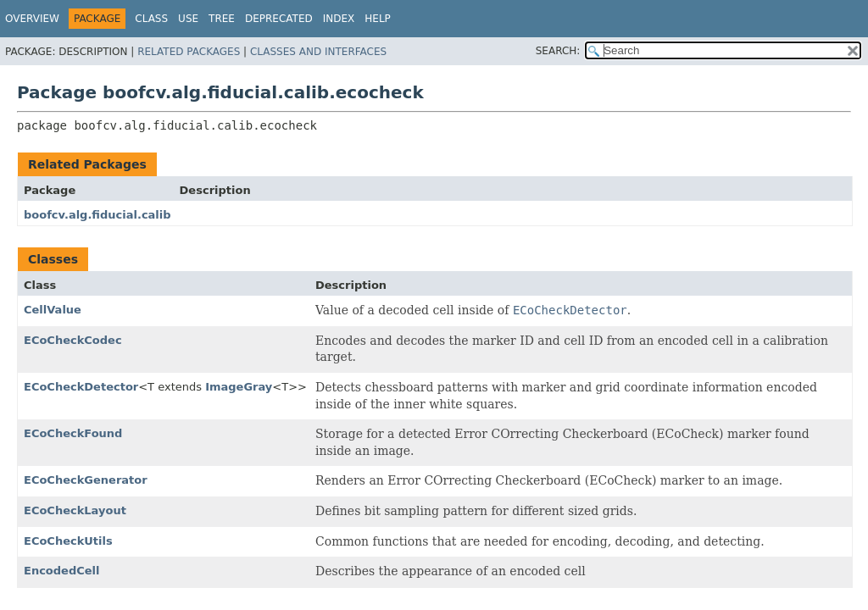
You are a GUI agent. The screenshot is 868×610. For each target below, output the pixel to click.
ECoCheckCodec (73, 340)
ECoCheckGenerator (86, 480)
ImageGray (239, 387)
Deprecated (279, 19)
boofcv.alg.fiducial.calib (97, 215)
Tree (222, 19)
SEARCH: (558, 51)
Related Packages (189, 52)
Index (339, 19)
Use (188, 19)
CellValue (53, 310)
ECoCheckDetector (81, 387)
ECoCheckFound (73, 433)
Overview (32, 19)
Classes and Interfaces (318, 52)
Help (378, 19)
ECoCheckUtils (68, 541)
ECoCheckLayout (75, 510)
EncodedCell (61, 571)
